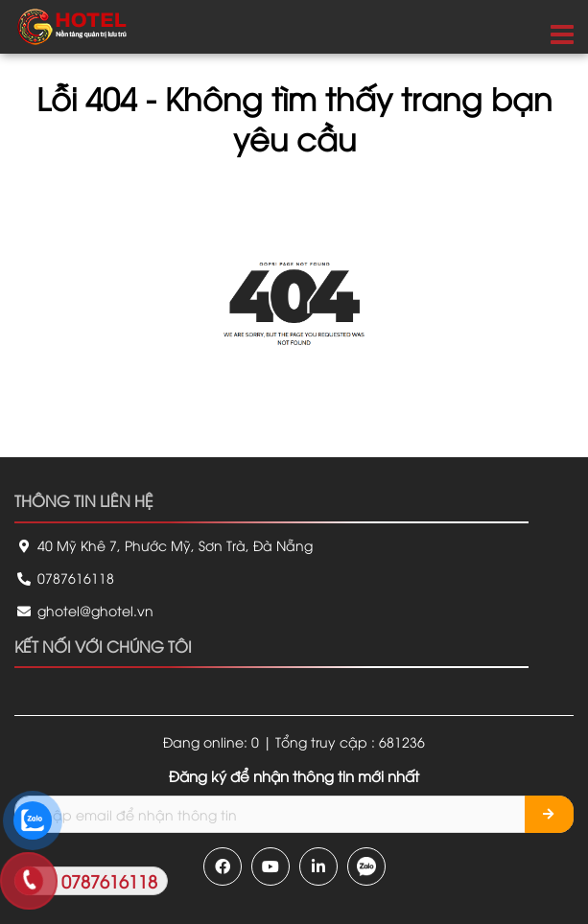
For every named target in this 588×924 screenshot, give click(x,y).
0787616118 (64, 577)
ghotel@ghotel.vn (84, 610)
